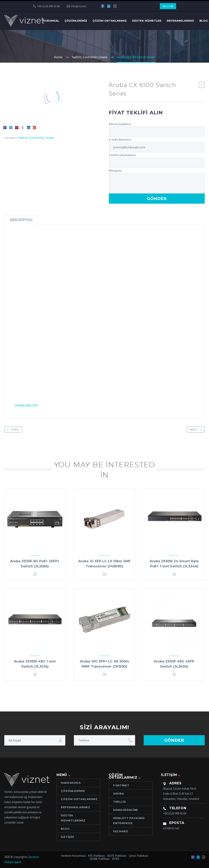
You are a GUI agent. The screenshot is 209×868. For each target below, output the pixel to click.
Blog (65, 829)
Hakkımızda (71, 783)
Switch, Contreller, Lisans (36, 138)
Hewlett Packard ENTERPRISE (129, 821)
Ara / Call (168, 6)
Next (197, 430)
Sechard (121, 831)
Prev (12, 430)
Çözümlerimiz (76, 21)
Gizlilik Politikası (100, 859)
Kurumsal (51, 21)
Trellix (120, 802)
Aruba (118, 794)
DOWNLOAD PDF (26, 405)
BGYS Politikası (117, 856)
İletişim (67, 837)
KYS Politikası (96, 856)
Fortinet (121, 785)
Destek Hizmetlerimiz (73, 818)
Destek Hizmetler (147, 21)
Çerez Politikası (138, 856)
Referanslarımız (180, 21)
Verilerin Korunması (73, 856)
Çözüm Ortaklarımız (110, 21)
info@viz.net (79, 6)
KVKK (116, 859)
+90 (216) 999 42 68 (48, 6)
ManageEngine (126, 810)
